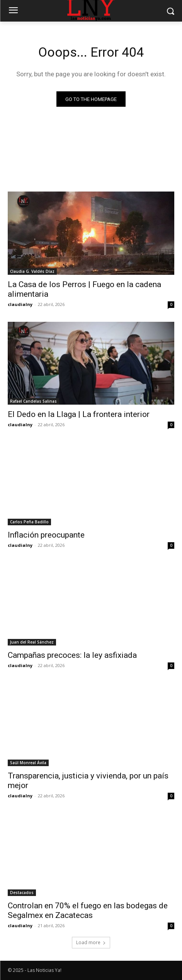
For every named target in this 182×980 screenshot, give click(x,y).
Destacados (22, 893)
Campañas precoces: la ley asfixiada (72, 655)
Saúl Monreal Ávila (28, 763)
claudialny (20, 304)
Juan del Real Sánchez (32, 642)
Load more (91, 942)
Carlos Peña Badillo (29, 522)
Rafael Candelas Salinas (33, 401)
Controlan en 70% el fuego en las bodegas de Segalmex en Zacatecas (88, 910)
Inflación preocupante (46, 535)
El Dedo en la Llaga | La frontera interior (79, 414)
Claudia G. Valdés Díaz (32, 271)
